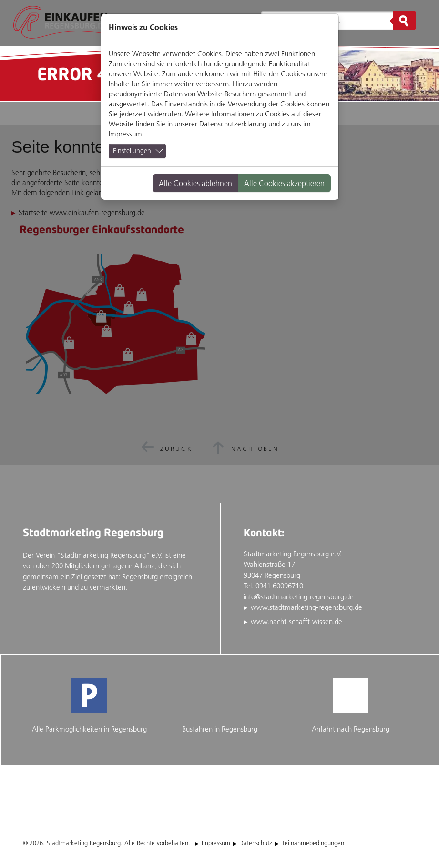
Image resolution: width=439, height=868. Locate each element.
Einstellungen (132, 151)
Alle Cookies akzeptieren (284, 183)
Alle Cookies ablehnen (195, 183)
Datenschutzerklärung (233, 124)
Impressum (125, 134)
